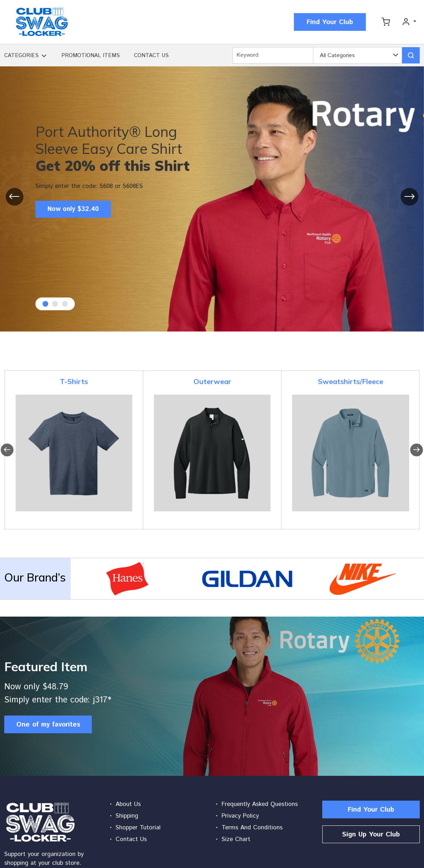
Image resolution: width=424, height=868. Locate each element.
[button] (44, 57)
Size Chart (236, 839)
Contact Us (131, 839)
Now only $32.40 (76, 210)
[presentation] (15, 197)
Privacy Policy (240, 816)
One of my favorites (48, 725)
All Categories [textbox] (337, 55)
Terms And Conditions (252, 828)
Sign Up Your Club (371, 834)
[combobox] (358, 56)
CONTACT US (151, 55)
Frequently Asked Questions (260, 804)
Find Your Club (330, 22)
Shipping (127, 816)
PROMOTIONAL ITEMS (91, 55)
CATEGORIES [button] (21, 55)
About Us (128, 804)
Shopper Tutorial (138, 828)
